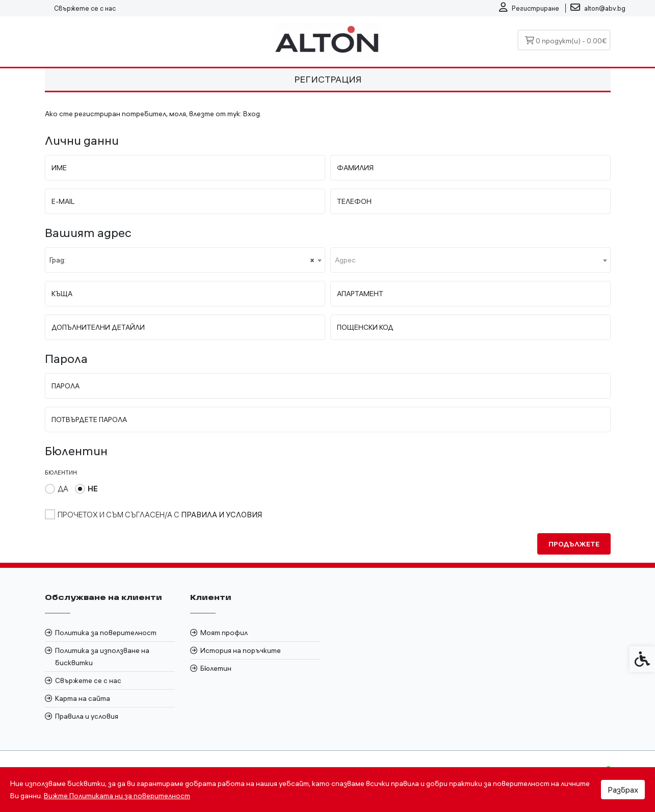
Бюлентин (61, 473)
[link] (529, 8)
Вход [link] (252, 114)
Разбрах (623, 790)
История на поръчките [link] (241, 650)
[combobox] (185, 260)
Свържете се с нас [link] (85, 8)
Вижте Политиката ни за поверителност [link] (117, 796)
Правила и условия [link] (87, 716)
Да (63, 489)
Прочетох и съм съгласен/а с (160, 515)
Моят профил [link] (224, 633)
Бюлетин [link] (216, 668)
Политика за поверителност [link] (106, 633)
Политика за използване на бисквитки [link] (102, 657)
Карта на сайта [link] (83, 698)
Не (93, 489)
